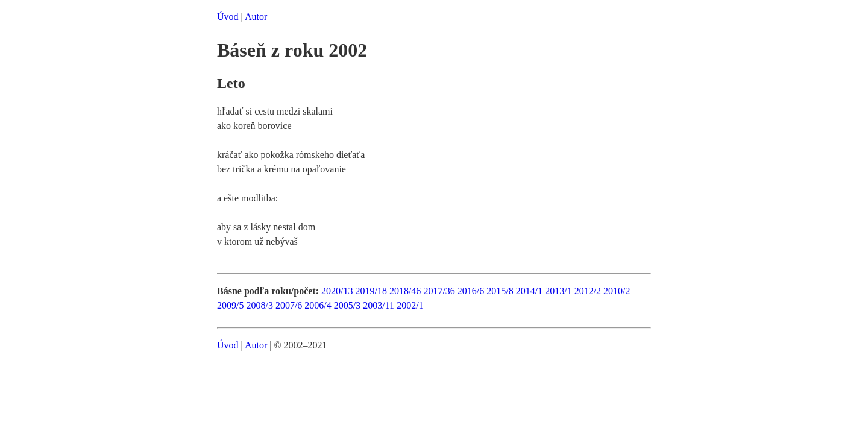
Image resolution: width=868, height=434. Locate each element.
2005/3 (347, 305)
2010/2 (617, 291)
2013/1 (558, 291)
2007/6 (289, 305)
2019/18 (371, 291)
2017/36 (439, 291)
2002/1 (410, 305)
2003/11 (379, 305)
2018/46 (405, 291)
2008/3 (259, 305)
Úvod (228, 17)
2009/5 (230, 305)
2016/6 (471, 291)
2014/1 (529, 291)
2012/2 (588, 291)
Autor (256, 17)
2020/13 (337, 291)
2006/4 (318, 305)
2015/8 (500, 291)
